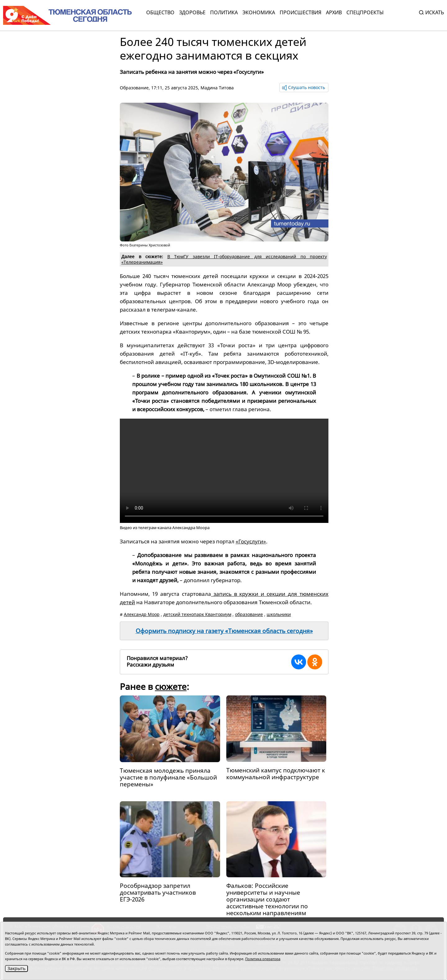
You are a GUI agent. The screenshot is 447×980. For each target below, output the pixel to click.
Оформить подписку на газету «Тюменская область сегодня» (224, 631)
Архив (334, 12)
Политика (224, 12)
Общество (160, 12)
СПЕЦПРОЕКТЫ (365, 12)
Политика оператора (263, 959)
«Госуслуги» (251, 541)
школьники (279, 614)
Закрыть (16, 968)
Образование (134, 88)
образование (249, 614)
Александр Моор (142, 614)
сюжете (171, 686)
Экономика (259, 12)
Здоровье (192, 12)
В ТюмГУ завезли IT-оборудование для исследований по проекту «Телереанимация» (224, 259)
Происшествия (300, 12)
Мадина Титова (217, 88)
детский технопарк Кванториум (197, 614)
